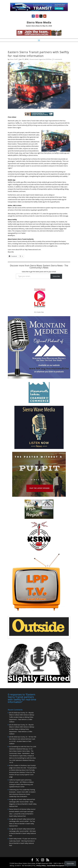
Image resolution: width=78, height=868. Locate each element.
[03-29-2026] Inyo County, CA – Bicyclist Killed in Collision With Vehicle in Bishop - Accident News (22, 727)
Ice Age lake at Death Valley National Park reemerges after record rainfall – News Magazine (22, 801)
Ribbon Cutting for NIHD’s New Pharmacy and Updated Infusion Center (21, 784)
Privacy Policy (41, 865)
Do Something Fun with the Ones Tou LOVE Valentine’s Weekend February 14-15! (22, 760)
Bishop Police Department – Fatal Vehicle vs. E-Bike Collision (21, 719)
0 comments (58, 59)
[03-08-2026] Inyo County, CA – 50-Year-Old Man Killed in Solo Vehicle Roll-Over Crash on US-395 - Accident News (23, 739)
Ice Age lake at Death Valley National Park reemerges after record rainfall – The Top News (22, 821)
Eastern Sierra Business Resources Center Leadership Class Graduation (22, 794)
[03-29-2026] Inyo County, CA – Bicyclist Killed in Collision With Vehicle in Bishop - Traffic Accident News (22, 715)
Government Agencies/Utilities (41, 59)
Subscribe (56, 276)
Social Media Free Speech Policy (58, 865)
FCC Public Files (39, 312)
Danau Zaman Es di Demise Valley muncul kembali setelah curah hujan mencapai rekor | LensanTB (22, 811)
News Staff (14, 59)
